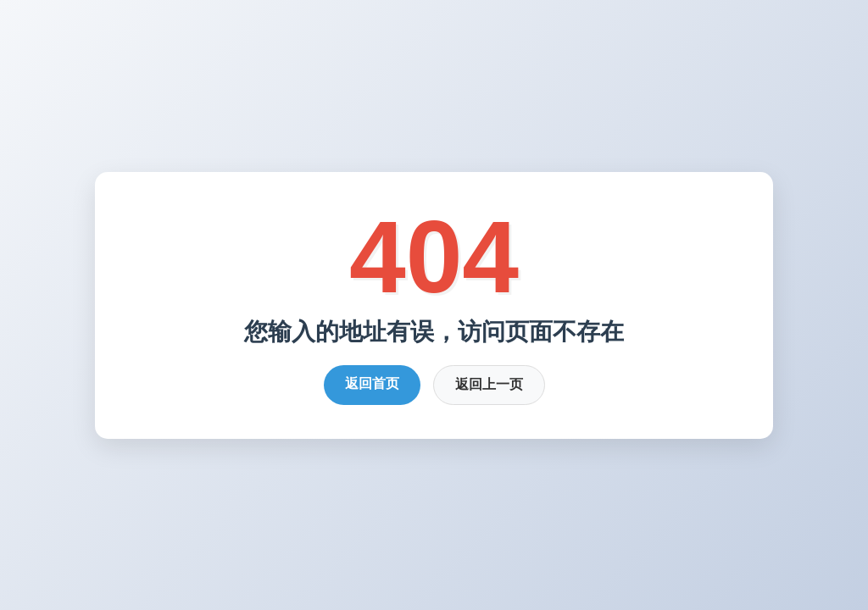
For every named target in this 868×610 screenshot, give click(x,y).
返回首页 (372, 383)
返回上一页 (489, 384)
